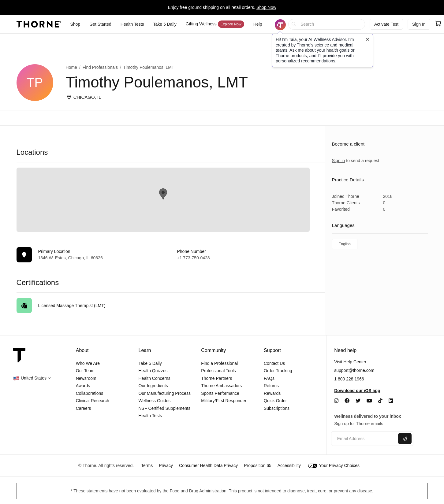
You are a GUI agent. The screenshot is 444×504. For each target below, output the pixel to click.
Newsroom (86, 378)
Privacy (166, 465)
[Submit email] (405, 439)
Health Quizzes (153, 371)
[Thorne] (39, 24)
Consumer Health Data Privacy (208, 465)
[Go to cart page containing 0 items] (438, 24)
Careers (84, 408)
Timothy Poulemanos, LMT (149, 67)
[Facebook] (347, 401)
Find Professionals (100, 67)
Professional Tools (218, 371)
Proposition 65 (258, 465)
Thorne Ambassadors (221, 386)
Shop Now (266, 7)
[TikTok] (380, 401)
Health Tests (150, 416)
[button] (32, 378)
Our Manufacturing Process (165, 393)
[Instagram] (336, 401)
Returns (271, 386)
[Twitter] (358, 401)
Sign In (419, 24)
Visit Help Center (350, 362)
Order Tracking (278, 371)
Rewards (272, 393)
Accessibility (289, 465)
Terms (147, 465)
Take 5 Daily (150, 363)
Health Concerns (155, 378)
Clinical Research (93, 401)
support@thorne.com (354, 370)
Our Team (85, 371)
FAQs (269, 378)
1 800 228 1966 (349, 379)
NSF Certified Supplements (165, 408)
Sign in (339, 161)
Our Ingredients (153, 386)
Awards (83, 386)
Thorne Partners (216, 378)
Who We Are (88, 363)
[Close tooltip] (368, 39)
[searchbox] (327, 24)
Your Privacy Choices (334, 465)
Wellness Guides (155, 401)
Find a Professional (219, 363)
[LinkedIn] (391, 401)
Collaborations (90, 393)
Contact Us (274, 363)
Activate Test (386, 24)
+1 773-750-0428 (194, 258)
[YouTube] (369, 401)
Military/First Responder (224, 401)
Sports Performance (220, 393)
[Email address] (364, 439)
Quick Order (275, 401)
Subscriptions (277, 408)
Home (71, 67)
